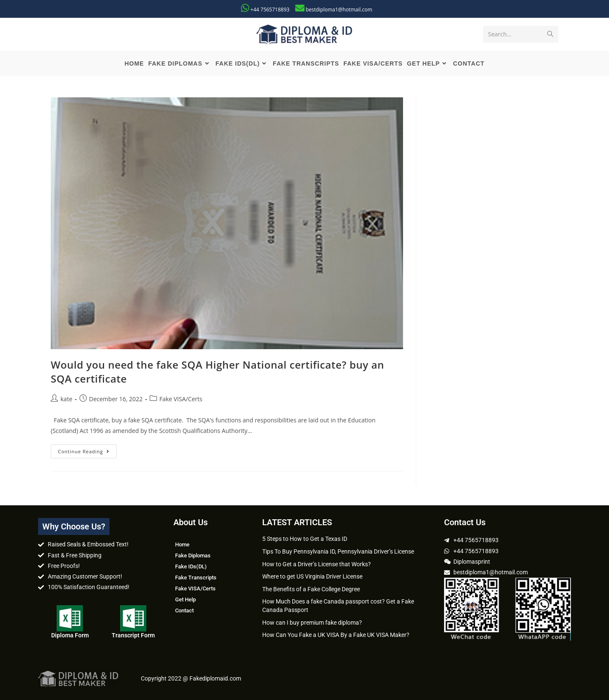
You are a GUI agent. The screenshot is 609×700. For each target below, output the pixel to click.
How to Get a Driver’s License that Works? (317, 564)
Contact (184, 610)
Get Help (185, 599)
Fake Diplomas (193, 555)
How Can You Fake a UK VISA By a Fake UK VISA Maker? (336, 635)
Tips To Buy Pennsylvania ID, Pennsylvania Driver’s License (338, 551)
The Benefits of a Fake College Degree (311, 589)
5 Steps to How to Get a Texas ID (305, 539)
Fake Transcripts (196, 577)
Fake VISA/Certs (181, 399)
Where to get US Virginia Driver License (312, 576)
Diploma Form (70, 635)
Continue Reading (87, 449)
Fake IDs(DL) (191, 566)
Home (182, 544)
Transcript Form (133, 635)
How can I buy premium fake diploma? (312, 623)
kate (66, 399)
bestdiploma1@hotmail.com (339, 10)
